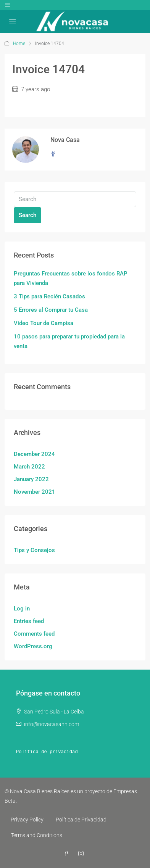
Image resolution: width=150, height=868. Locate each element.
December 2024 (34, 454)
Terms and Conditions (36, 835)
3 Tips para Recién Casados (49, 296)
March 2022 (29, 467)
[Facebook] (68, 854)
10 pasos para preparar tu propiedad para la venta (69, 341)
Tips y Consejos (34, 550)
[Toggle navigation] (7, 5)
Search (27, 215)
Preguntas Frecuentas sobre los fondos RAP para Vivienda (71, 278)
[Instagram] (82, 854)
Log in (22, 609)
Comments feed (34, 634)
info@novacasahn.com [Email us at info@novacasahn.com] (52, 724)
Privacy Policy (27, 820)
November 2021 (35, 492)
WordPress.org (33, 646)
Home (19, 43)
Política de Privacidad (81, 820)
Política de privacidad (47, 752)
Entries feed (29, 621)
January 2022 (31, 479)
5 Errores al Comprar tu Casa (51, 310)
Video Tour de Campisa (44, 323)
